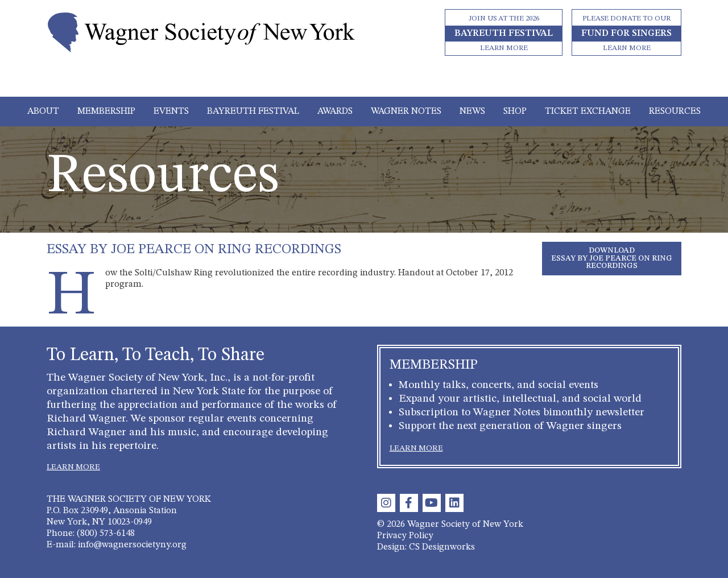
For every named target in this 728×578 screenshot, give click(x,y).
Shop (515, 112)
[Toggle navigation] (364, 81)
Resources (675, 112)
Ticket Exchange (588, 112)
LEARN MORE (73, 467)
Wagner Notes (406, 112)
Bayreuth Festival (253, 112)
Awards (335, 112)
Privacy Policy (405, 536)
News (472, 112)
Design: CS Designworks (426, 547)
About (43, 112)
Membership (106, 112)
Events (171, 112)
